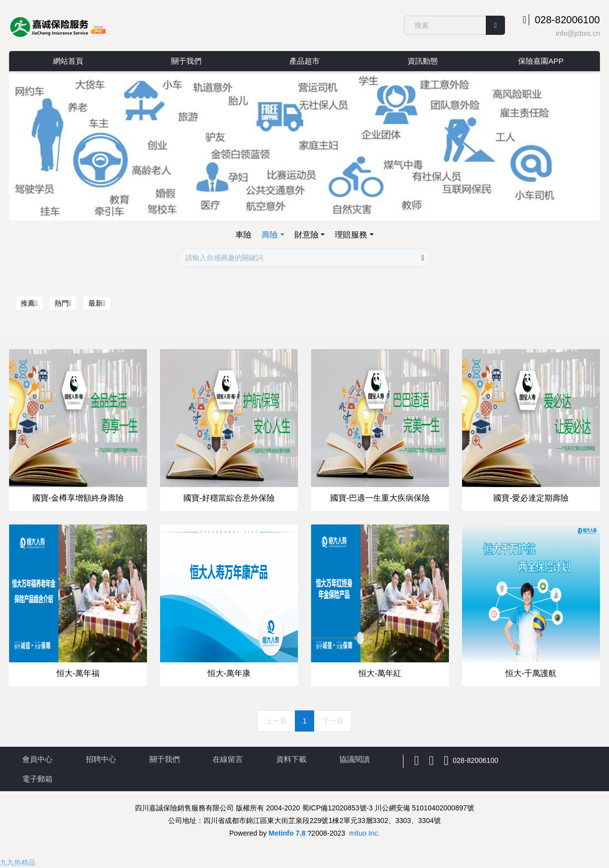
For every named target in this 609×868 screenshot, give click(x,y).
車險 (243, 235)
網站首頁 (68, 61)
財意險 (307, 235)
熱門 (63, 303)
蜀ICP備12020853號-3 (337, 808)
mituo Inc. (364, 833)
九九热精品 (18, 862)
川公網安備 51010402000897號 (424, 808)
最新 (97, 303)
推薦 (29, 303)
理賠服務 (351, 235)
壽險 (270, 235)
